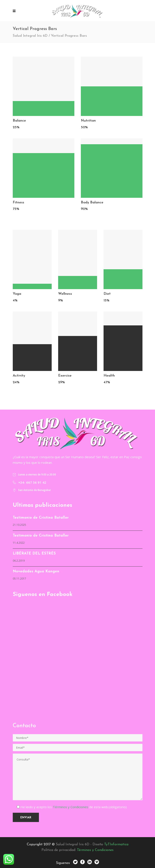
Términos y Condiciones (71, 807)
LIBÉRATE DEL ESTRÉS (34, 554)
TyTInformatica (116, 844)
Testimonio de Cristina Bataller (41, 518)
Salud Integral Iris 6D (30, 36)
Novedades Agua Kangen (36, 571)
